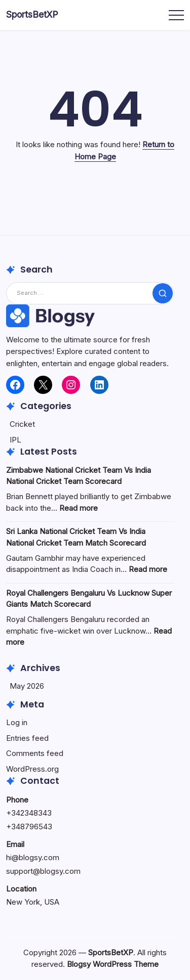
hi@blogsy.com (33, 857)
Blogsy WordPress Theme (113, 964)
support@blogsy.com (43, 871)
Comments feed (35, 753)
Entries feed (27, 738)
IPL (15, 440)
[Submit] (163, 293)
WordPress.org (32, 769)
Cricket (22, 424)
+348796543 (29, 827)
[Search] (90, 293)
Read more (79, 508)
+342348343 (29, 813)
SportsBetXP (32, 14)
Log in (17, 722)
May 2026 (27, 686)
